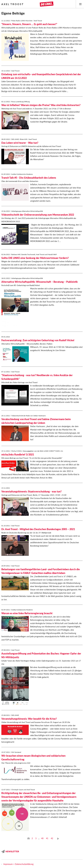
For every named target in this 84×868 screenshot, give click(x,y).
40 (42, 838)
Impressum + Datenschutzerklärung (18, 864)
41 (47, 838)
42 (52, 838)
